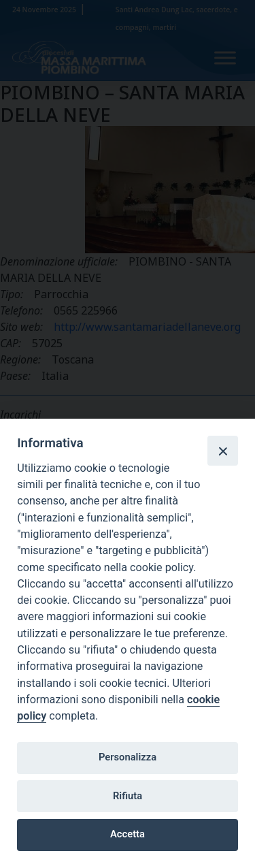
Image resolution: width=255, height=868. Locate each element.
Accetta (128, 834)
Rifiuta (128, 796)
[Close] (222, 451)
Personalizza (128, 757)
